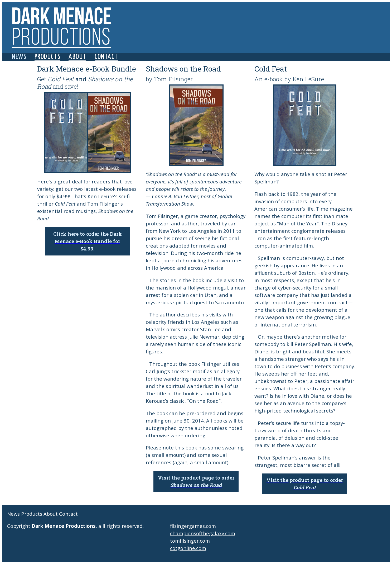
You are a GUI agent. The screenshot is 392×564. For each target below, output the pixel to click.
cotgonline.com (188, 548)
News (19, 57)
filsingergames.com (193, 526)
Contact (106, 57)
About (77, 57)
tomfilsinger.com (190, 541)
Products (47, 57)
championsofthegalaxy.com (203, 533)
